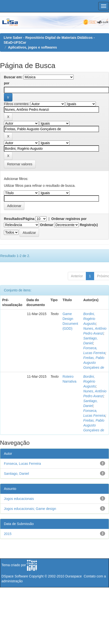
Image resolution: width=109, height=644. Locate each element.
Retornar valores (20, 164)
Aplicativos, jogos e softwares (33, 47)
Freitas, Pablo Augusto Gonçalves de (94, 363)
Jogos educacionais (19, 499)
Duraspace (74, 576)
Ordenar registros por (69, 219)
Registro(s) (89, 225)
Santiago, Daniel (16, 474)
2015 (8, 534)
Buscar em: (13, 77)
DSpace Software (15, 576)
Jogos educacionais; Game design (30, 509)
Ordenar (47, 225)
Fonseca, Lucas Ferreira (22, 464)
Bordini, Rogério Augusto (89, 319)
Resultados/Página (19, 219)
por (7, 83)
